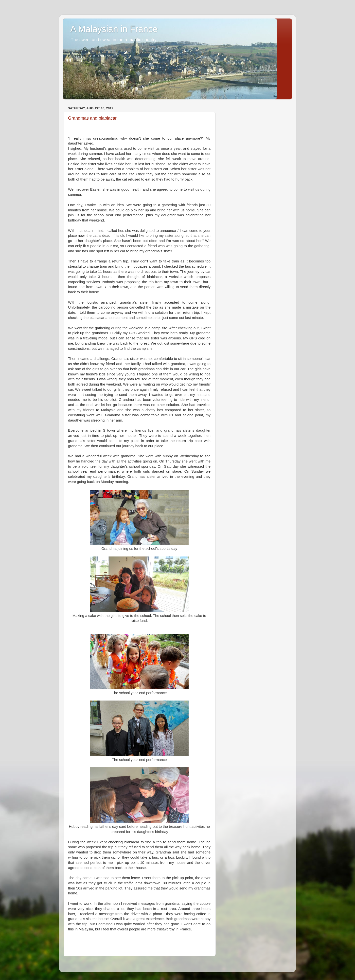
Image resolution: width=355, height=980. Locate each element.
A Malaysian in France (114, 29)
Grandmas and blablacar (92, 118)
